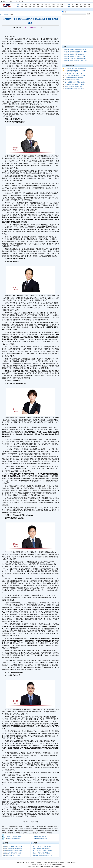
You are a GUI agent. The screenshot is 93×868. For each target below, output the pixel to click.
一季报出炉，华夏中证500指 (44, 846)
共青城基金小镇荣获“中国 (46, 855)
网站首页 (4, 1)
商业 (30, 7)
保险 (77, 4)
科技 (42, 7)
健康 (50, 7)
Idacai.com (46, 865)
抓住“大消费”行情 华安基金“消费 (74, 87)
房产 (34, 7)
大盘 (22, 4)
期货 (85, 4)
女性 (46, 7)
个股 (30, 4)
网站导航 (20, 862)
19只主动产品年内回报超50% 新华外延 (75, 75)
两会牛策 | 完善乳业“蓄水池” (77, 54)
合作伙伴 (45, 862)
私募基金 (36, 851)
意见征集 (68, 862)
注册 (20, 1)
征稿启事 (62, 862)
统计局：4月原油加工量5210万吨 (78, 61)
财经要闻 (66, 50)
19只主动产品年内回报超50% (44, 853)
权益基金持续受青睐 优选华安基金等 (75, 89)
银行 (73, 4)
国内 (22, 7)
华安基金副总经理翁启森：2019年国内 (75, 71)
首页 (1, 14)
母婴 (77, 7)
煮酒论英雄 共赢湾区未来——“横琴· (75, 73)
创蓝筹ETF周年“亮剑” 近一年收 (78, 50)
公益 (62, 7)
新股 (34, 4)
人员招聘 (56, 862)
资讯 (64, 12)
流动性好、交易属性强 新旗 (14, 836)
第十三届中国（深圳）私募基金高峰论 (75, 82)
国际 (26, 7)
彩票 (54, 7)
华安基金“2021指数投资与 (14, 838)
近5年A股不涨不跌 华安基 (14, 853)
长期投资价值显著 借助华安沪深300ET (75, 84)
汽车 (38, 7)
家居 (81, 7)
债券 (62, 4)
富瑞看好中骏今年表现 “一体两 (78, 56)
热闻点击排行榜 (70, 65)
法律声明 (51, 862)
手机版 (10, 1)
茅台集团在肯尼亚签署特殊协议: (78, 59)
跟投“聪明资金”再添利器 (40, 836)
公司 (50, 4)
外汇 (81, 4)
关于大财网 (26, 862)
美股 (42, 4)
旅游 (73, 7)
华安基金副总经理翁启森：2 (44, 849)
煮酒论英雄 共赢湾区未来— (46, 851)
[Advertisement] (30, 32)
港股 (38, 4)
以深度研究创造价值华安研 (41, 838)
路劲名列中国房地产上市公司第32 (78, 52)
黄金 (58, 4)
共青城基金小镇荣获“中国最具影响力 (75, 78)
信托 (89, 4)
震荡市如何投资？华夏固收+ (15, 849)
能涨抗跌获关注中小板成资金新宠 (74, 80)
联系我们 (73, 862)
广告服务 (32, 862)
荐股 (46, 4)
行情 (26, 4)
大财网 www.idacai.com (30, 27)
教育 (89, 7)
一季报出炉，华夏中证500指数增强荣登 (76, 69)
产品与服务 (38, 862)
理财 (5, 14)
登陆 (16, 1)
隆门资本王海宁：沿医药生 (14, 855)
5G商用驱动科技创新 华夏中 (15, 851)
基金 (54, 4)
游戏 (58, 7)
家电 (85, 7)
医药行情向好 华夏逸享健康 (15, 846)
